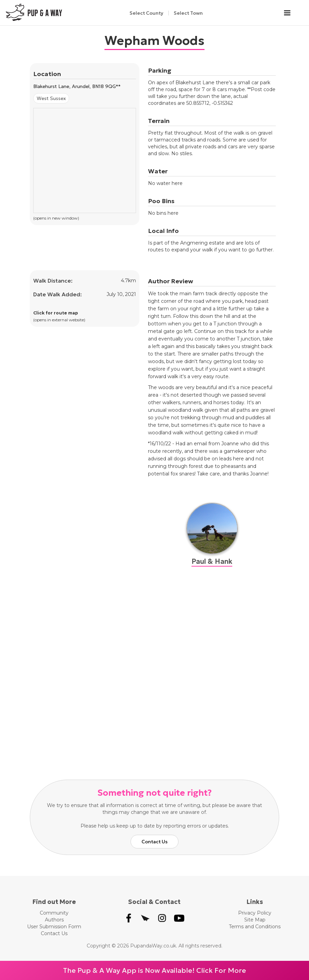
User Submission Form (54, 927)
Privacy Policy (255, 913)
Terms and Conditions (255, 927)
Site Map (255, 920)
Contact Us (154, 842)
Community (54, 913)
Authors (54, 920)
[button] (291, 13)
